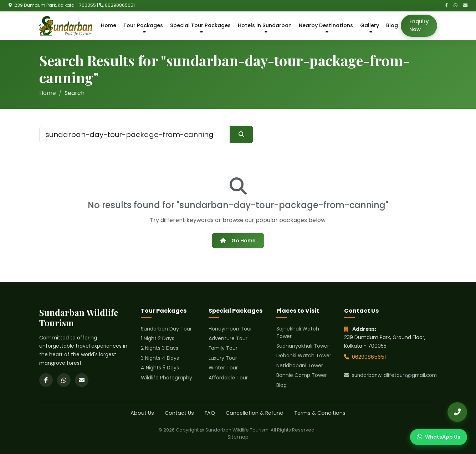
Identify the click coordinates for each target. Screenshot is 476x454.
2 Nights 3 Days (160, 348)
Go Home (238, 241)
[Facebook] (446, 6)
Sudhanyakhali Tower (303, 346)
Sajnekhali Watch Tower (298, 332)
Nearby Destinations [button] (326, 25)
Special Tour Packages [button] (200, 25)
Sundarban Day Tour (166, 329)
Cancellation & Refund (255, 413)
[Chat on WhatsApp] (439, 437)
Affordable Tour (228, 378)
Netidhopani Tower (300, 365)
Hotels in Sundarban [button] (265, 25)
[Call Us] (457, 412)
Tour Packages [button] (143, 25)
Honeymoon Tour (230, 329)
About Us (142, 413)
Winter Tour (223, 368)
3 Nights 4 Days (160, 358)
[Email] (465, 6)
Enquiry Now (419, 25)
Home (109, 25)
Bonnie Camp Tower (302, 375)
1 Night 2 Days (158, 338)
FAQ (210, 413)
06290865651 (120, 5)
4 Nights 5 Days (160, 368)
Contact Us (179, 413)
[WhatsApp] (455, 6)
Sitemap (238, 437)
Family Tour (223, 348)
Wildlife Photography (167, 378)
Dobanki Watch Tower (304, 355)
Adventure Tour (228, 338)
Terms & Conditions (320, 413)
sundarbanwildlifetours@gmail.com (390, 375)
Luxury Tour (223, 358)
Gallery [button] (370, 25)
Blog (392, 25)
